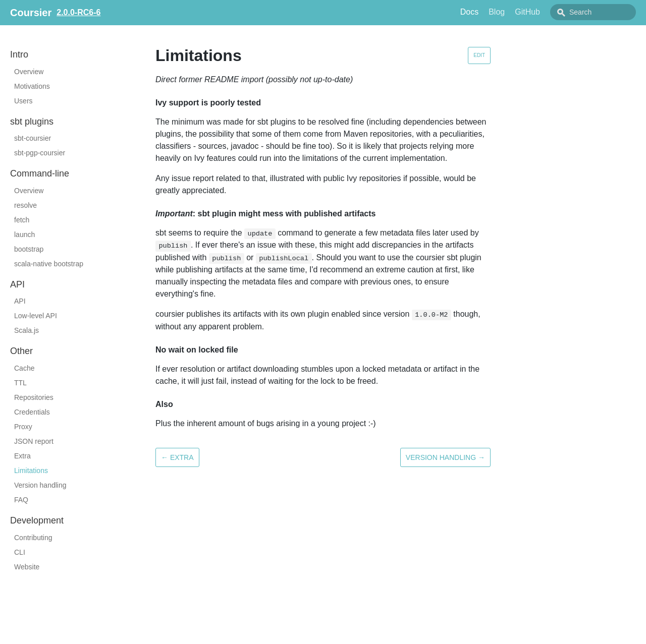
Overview (29, 72)
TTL (20, 383)
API (20, 301)
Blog (497, 12)
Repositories (34, 397)
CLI (20, 552)
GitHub (527, 12)
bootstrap (29, 249)
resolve (25, 205)
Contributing (33, 538)
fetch (22, 220)
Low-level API (36, 316)
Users (23, 101)
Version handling (40, 485)
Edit (479, 55)
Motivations (32, 86)
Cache (24, 368)
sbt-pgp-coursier (40, 153)
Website (27, 567)
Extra (22, 456)
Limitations (31, 471)
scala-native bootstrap (49, 264)
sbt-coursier (33, 138)
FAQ (21, 500)
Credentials (32, 412)
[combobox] (593, 12)
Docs (469, 12)
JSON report (34, 441)
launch (24, 235)
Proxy (23, 427)
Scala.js (26, 330)
